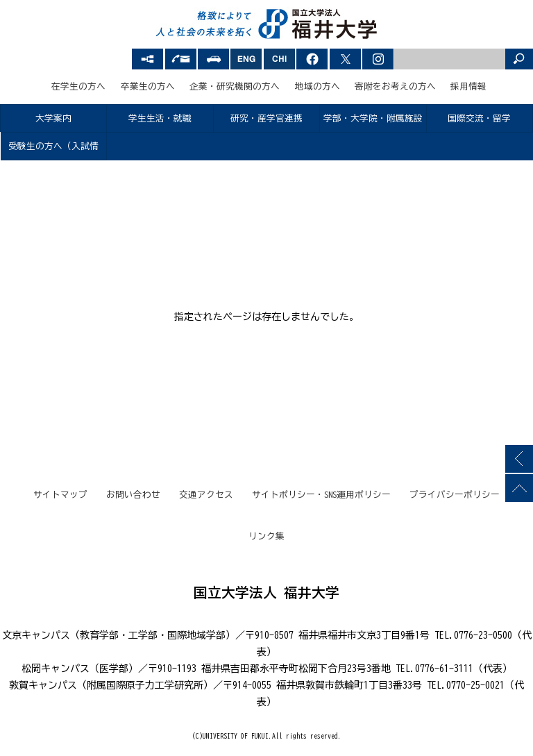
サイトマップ (60, 495)
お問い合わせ (133, 495)
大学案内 (53, 118)
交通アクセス (206, 495)
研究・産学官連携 (266, 118)
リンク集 (266, 536)
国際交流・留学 (479, 118)
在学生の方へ (78, 86)
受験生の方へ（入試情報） (53, 151)
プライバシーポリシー (455, 495)
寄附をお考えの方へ (395, 86)
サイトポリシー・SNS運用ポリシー (321, 495)
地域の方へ (318, 86)
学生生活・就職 (160, 118)
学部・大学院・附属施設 (373, 118)
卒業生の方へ (148, 86)
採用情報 (468, 86)
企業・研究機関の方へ (235, 86)
